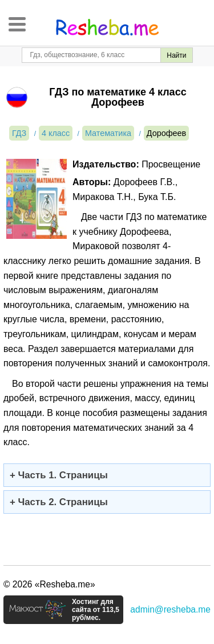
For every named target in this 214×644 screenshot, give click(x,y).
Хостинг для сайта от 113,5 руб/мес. (96, 610)
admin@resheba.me (170, 609)
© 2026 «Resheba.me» (49, 584)
